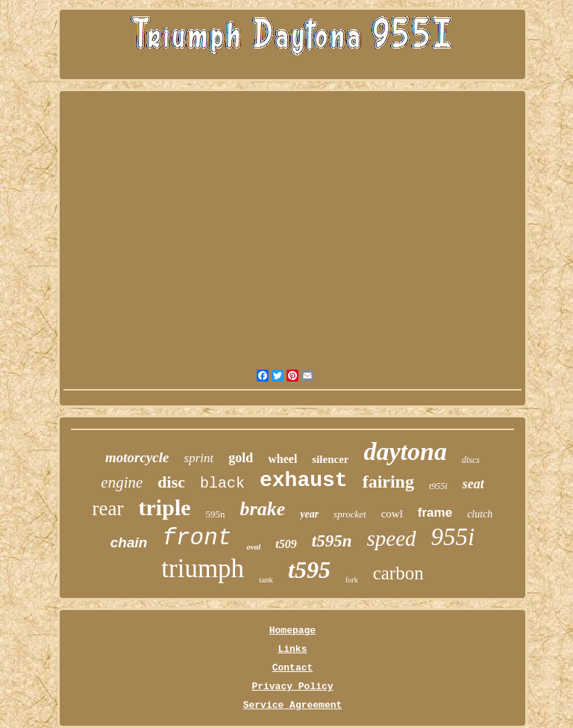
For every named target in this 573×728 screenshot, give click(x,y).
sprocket (350, 514)
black (222, 483)
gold (241, 458)
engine (122, 482)
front (197, 538)
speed (392, 538)
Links (292, 649)
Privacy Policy (292, 687)
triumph (203, 569)
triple (165, 507)
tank (266, 579)
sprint (199, 458)
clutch (480, 514)
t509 (286, 544)
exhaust (304, 480)
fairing (388, 482)
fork (352, 580)
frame (435, 513)
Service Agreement (293, 705)
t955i (438, 486)
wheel (282, 459)
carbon (398, 573)
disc (171, 482)
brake (263, 509)
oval (253, 547)
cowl (392, 514)
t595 (309, 570)
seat (473, 484)
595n (216, 514)
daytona (405, 451)
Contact (293, 668)
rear (108, 508)
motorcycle (137, 457)
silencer (330, 459)
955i (453, 537)
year (309, 514)
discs (471, 460)
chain (129, 542)
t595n (332, 541)
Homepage (292, 631)
